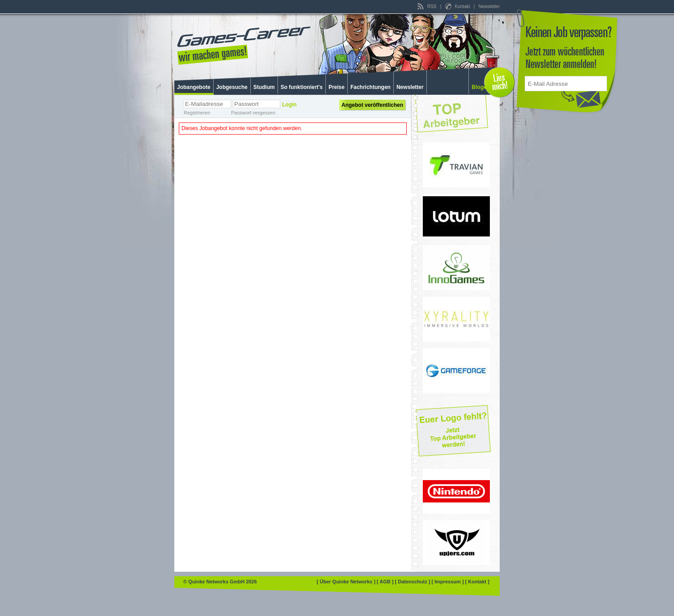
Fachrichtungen (371, 87)
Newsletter (489, 6)
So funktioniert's (302, 87)
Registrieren (197, 113)
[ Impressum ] (448, 582)
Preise (337, 87)
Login (289, 105)
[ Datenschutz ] (413, 582)
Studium (264, 87)
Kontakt (458, 6)
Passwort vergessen (253, 113)
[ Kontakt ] (477, 582)
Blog (478, 87)
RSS (428, 6)
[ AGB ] (386, 582)
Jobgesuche (232, 87)
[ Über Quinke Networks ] (347, 582)
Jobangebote (194, 87)
